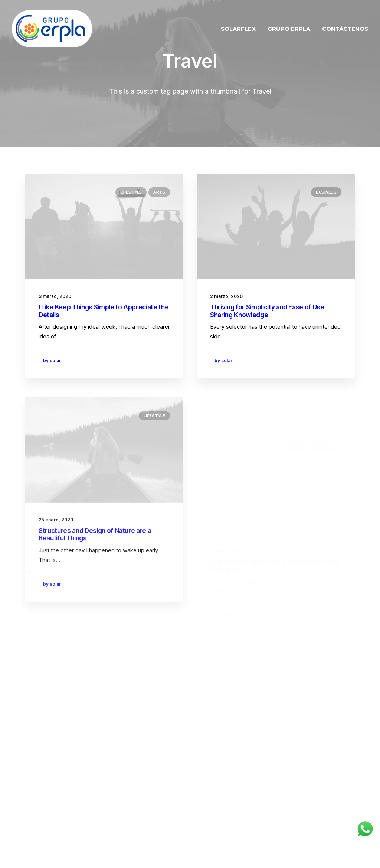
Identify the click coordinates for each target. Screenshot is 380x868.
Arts (159, 192)
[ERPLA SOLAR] (52, 29)
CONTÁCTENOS (345, 29)
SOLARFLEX (238, 29)
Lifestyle (131, 192)
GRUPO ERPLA (289, 29)
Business (326, 192)
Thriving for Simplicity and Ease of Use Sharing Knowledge (267, 311)
